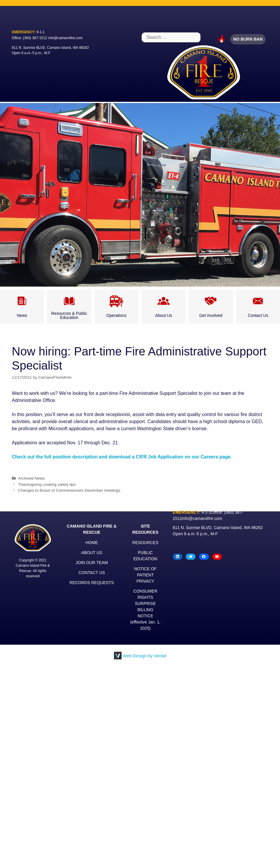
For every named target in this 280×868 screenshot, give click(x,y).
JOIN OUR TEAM (92, 563)
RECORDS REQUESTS (92, 583)
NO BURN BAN (248, 39)
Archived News (31, 478)
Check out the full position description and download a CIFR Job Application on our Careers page (121, 457)
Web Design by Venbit (144, 656)
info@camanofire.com (66, 38)
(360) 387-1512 (35, 38)
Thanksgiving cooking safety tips (47, 484)
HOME (92, 543)
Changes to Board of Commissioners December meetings (69, 490)
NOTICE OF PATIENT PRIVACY (145, 575)
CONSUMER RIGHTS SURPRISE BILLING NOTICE (145, 603)
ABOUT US (92, 553)
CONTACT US (92, 573)
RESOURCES (145, 543)
